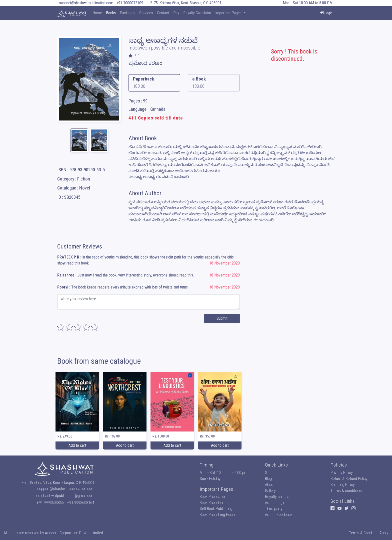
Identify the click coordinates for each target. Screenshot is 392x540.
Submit (222, 318)
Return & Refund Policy (349, 479)
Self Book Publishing (216, 509)
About (270, 485)
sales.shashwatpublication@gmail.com (63, 496)
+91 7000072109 (130, 3)
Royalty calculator (279, 497)
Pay (176, 13)
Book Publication (213, 497)
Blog (268, 479)
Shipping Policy (343, 485)
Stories (271, 473)
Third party (274, 509)
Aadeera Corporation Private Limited (74, 533)
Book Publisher (212, 503)
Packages (127, 13)
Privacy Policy (342, 473)
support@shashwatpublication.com (86, 3)
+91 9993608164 (81, 503)
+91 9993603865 (50, 503)
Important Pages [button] (229, 13)
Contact (163, 13)
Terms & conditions (346, 491)
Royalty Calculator (197, 13)
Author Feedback (279, 515)
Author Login (275, 503)
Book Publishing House (218, 515)
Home (97, 13)
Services (146, 13)
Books (111, 13)
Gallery (270, 491)
